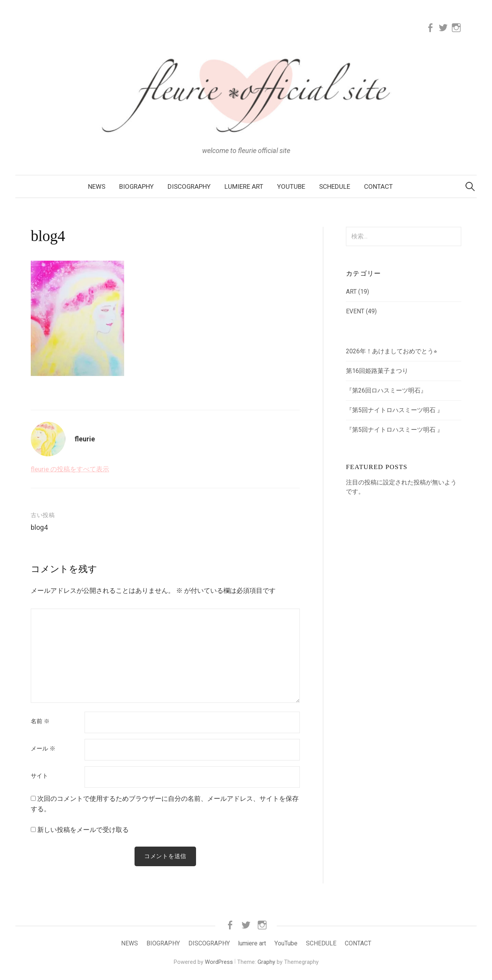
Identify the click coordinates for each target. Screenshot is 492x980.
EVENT (355, 311)
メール (43, 749)
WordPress (219, 962)
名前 (40, 721)
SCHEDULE (335, 186)
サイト (39, 776)
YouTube (291, 186)
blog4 (39, 527)
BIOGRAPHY (136, 186)
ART (351, 292)
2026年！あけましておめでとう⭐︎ (391, 351)
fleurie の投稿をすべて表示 (70, 469)
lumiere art (244, 186)
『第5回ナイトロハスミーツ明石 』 (395, 410)
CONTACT (378, 186)
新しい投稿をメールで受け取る (83, 830)
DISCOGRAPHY (189, 186)
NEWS (97, 186)
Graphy (266, 962)
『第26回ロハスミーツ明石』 (386, 390)
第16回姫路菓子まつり (377, 371)
